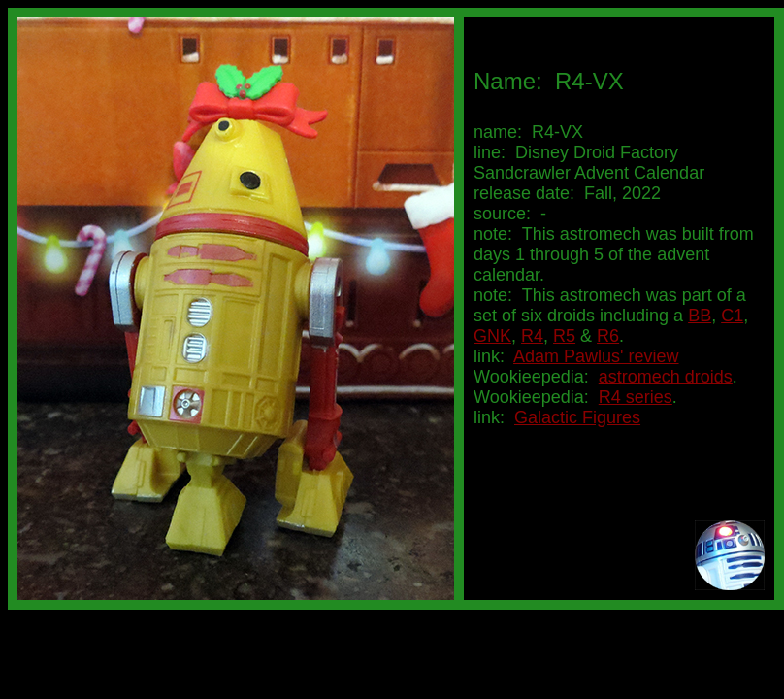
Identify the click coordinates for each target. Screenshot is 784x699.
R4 (532, 336)
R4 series (636, 397)
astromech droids (666, 377)
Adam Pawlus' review (596, 356)
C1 (732, 316)
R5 (564, 336)
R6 (608, 336)
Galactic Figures (577, 417)
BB (700, 316)
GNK (492, 336)
